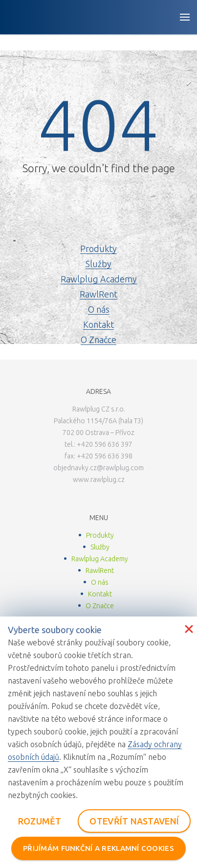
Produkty (98, 249)
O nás (99, 309)
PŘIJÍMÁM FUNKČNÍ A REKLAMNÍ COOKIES (98, 848)
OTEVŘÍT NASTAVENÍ (134, 821)
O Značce (98, 340)
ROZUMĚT (40, 821)
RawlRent (98, 294)
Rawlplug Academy (99, 279)
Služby (98, 264)
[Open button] (185, 17)
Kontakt (98, 324)
